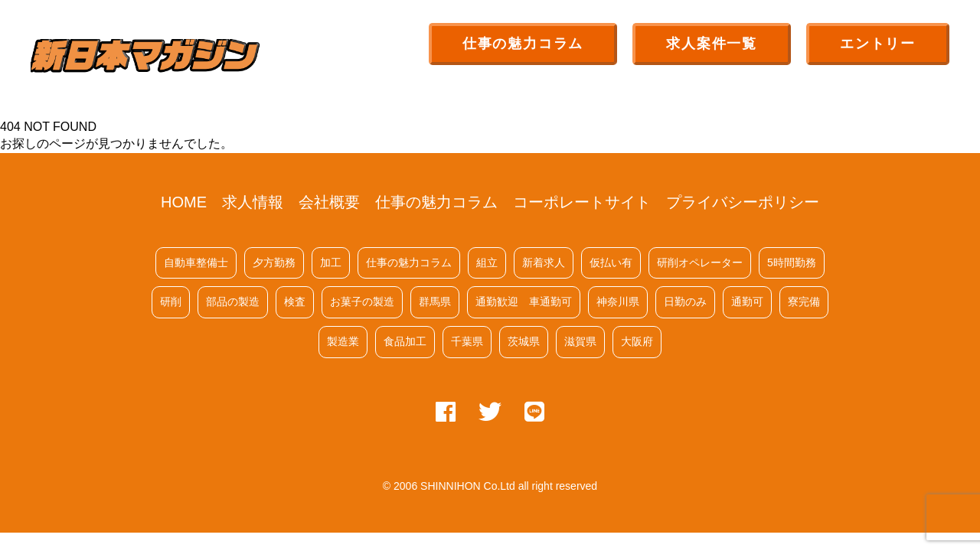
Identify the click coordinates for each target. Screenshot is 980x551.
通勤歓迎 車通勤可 (524, 302)
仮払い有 (611, 262)
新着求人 (544, 262)
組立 (487, 262)
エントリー (878, 44)
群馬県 (435, 302)
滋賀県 (580, 341)
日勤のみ (685, 302)
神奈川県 (618, 302)
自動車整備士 (196, 262)
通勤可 (747, 302)
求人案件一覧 (712, 44)
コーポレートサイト (582, 202)
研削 (171, 302)
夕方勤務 (274, 262)
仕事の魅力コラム (523, 44)
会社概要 (329, 202)
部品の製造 (233, 302)
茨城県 (524, 341)
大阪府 (637, 341)
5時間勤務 (792, 262)
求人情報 (253, 202)
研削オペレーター (700, 262)
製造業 (343, 341)
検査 (295, 302)
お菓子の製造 (362, 302)
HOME (184, 202)
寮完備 (804, 302)
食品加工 (405, 341)
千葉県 (467, 341)
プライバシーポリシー (743, 202)
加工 (331, 262)
